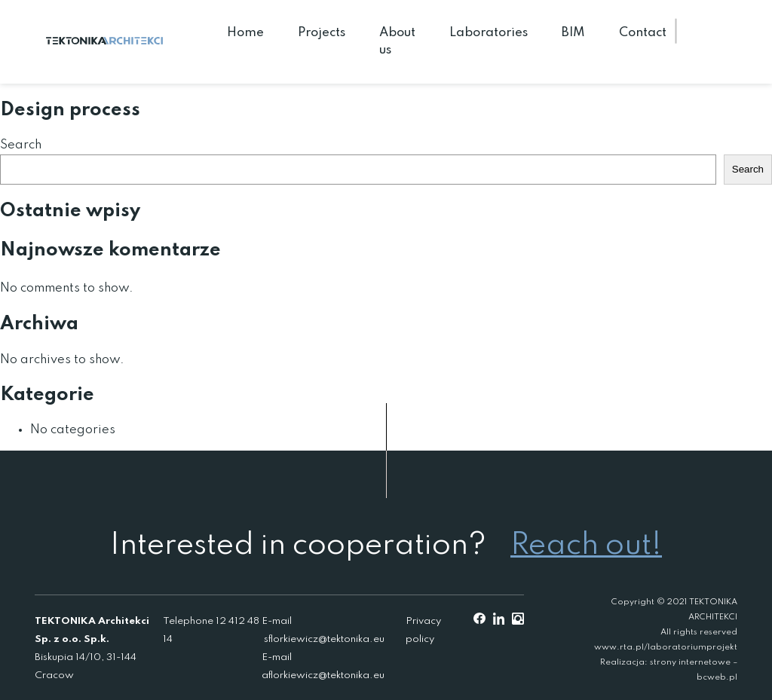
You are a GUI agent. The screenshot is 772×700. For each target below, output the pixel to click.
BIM (573, 33)
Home (245, 33)
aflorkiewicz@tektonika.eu (323, 676)
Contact (643, 33)
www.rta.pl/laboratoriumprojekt (666, 647)
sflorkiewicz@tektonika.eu (324, 639)
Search (21, 145)
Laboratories (489, 33)
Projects (322, 33)
